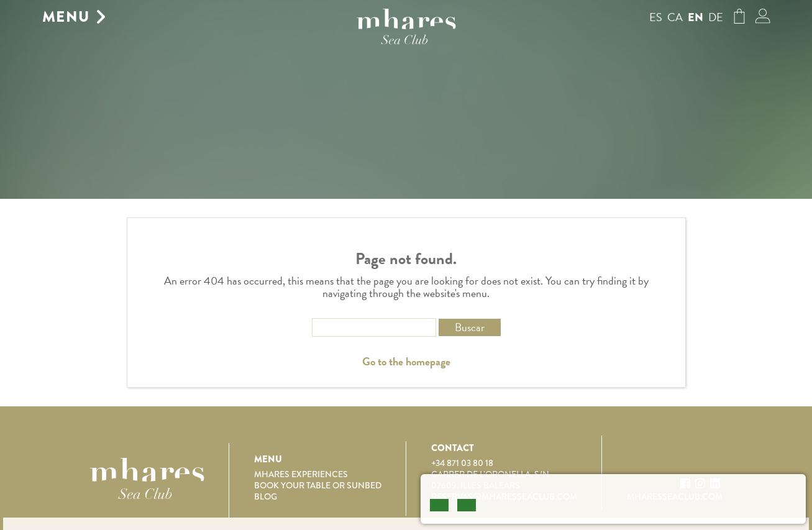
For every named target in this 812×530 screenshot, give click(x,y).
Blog (266, 496)
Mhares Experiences (301, 474)
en (696, 17)
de (716, 17)
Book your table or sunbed (318, 485)
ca (675, 17)
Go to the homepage (406, 362)
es (656, 17)
